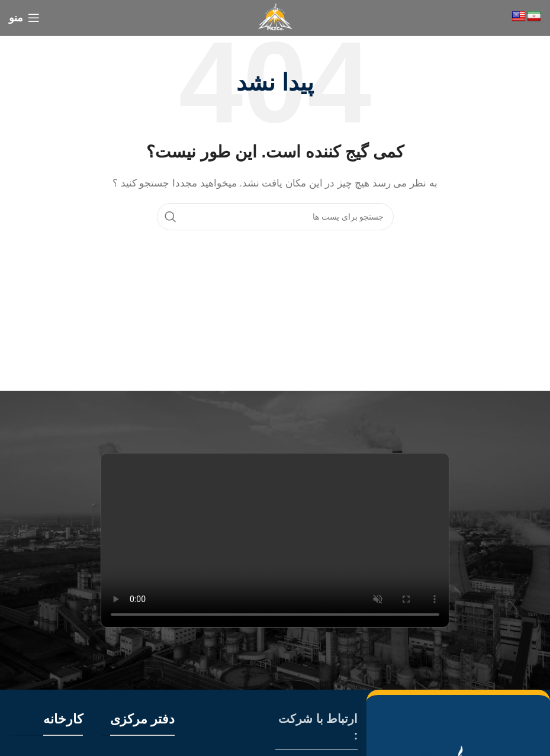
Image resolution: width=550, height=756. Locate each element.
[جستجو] (275, 217)
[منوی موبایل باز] (24, 18)
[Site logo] (275, 17)
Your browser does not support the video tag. (275, 541)
